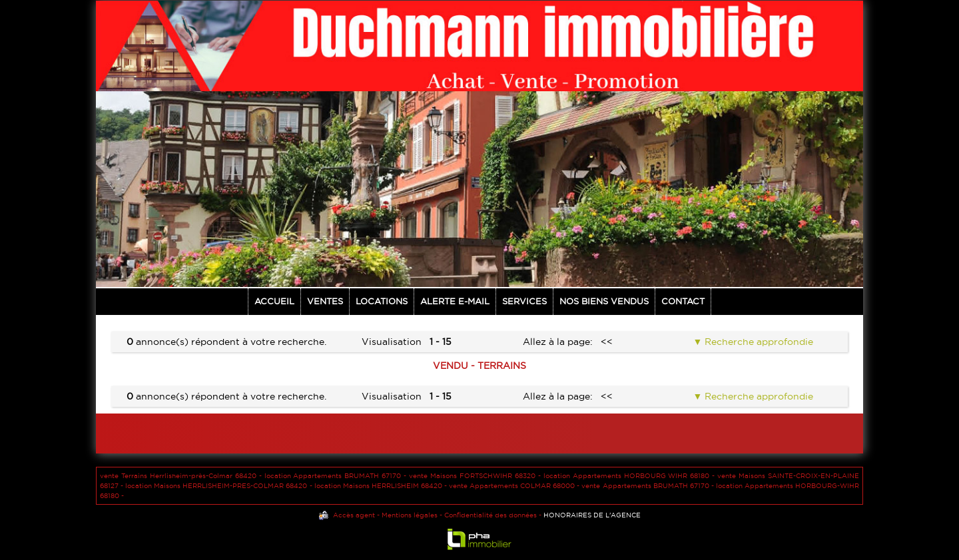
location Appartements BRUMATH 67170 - (337, 476)
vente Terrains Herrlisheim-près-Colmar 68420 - (182, 476)
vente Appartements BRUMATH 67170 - (648, 486)
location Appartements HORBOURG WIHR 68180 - (630, 476)
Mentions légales (410, 515)
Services (524, 301)
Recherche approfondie (758, 342)
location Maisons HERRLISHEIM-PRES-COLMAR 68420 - (219, 486)
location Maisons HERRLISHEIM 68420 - (382, 486)
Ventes (325, 301)
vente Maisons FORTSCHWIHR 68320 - (476, 476)
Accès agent (354, 515)
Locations (382, 301)
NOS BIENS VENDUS (604, 301)
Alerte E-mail (455, 301)
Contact (683, 301)
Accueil (274, 301)
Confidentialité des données (490, 515)
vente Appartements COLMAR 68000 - (515, 486)
